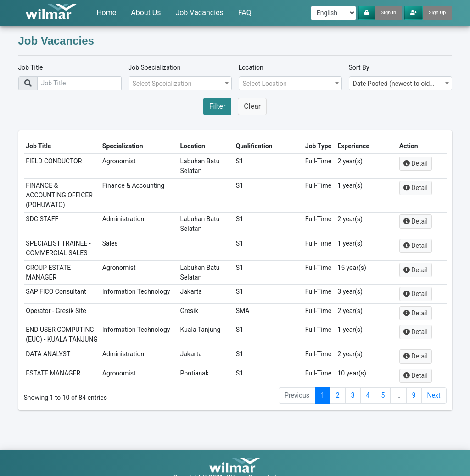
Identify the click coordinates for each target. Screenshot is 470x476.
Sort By (359, 67)
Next (434, 415)
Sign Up (437, 13)
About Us (146, 13)
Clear (252, 106)
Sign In (389, 13)
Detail (422, 173)
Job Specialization (155, 67)
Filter (218, 106)
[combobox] (180, 83)
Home (106, 13)
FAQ (245, 13)
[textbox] (177, 84)
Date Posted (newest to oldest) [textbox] (397, 84)
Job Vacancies (199, 13)
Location (251, 67)
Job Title (31, 67)
